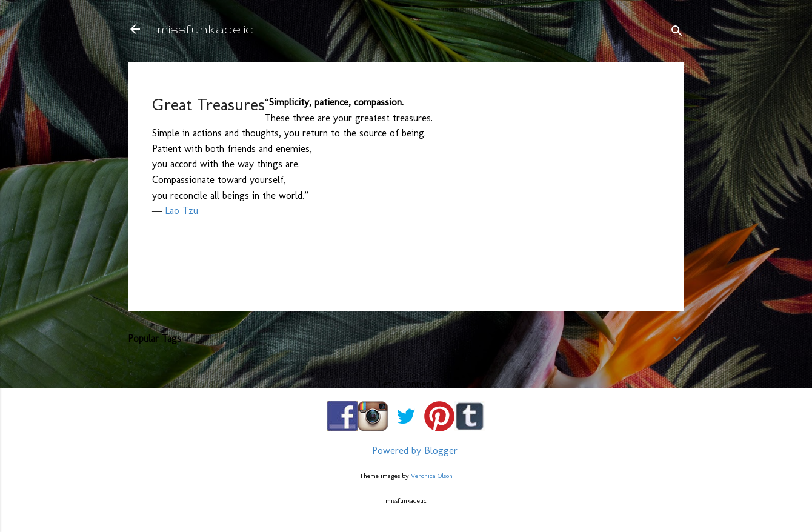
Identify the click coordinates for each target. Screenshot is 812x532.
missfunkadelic (205, 29)
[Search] (677, 33)
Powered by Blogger (406, 451)
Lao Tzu (181, 211)
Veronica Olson (432, 476)
